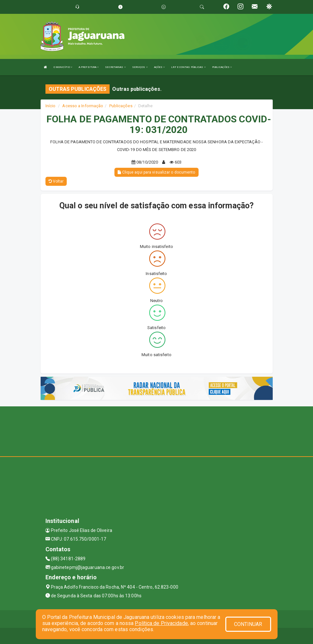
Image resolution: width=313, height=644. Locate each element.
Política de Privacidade (161, 623)
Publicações (121, 106)
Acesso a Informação (83, 106)
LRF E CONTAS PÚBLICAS (188, 67)
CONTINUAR (248, 624)
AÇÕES (160, 67)
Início (51, 106)
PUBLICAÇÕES (222, 67)
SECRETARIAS (115, 67)
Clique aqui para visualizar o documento (156, 172)
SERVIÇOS (140, 67)
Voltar (56, 181)
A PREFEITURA (89, 67)
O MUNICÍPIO (63, 67)
